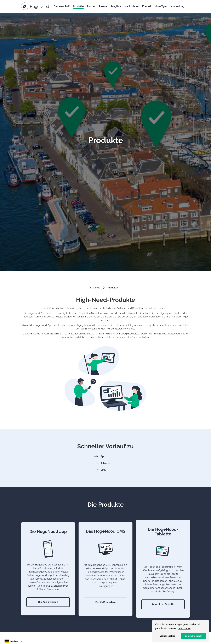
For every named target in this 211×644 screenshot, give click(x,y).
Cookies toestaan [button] (193, 636)
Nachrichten (132, 6)
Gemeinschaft (62, 6)
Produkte (78, 6)
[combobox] (13, 641)
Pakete (103, 6)
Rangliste (116, 6)
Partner (91, 6)
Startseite (95, 288)
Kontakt (147, 6)
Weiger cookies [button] (168, 636)
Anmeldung (178, 6)
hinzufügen (161, 6)
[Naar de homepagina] (35, 7)
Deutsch (11, 641)
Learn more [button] (184, 628)
